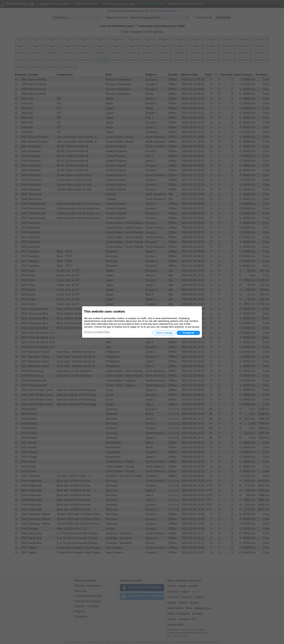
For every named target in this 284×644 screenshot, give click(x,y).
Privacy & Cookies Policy (97, 332)
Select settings (164, 333)
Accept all (188, 333)
